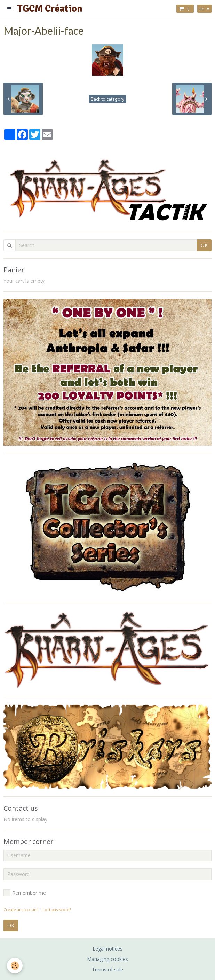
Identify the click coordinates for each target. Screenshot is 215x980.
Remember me (25, 893)
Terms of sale (107, 969)
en (202, 9)
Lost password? (57, 909)
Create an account (21, 909)
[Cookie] (15, 966)
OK (204, 245)
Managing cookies (107, 959)
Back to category (107, 99)
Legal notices (107, 949)
